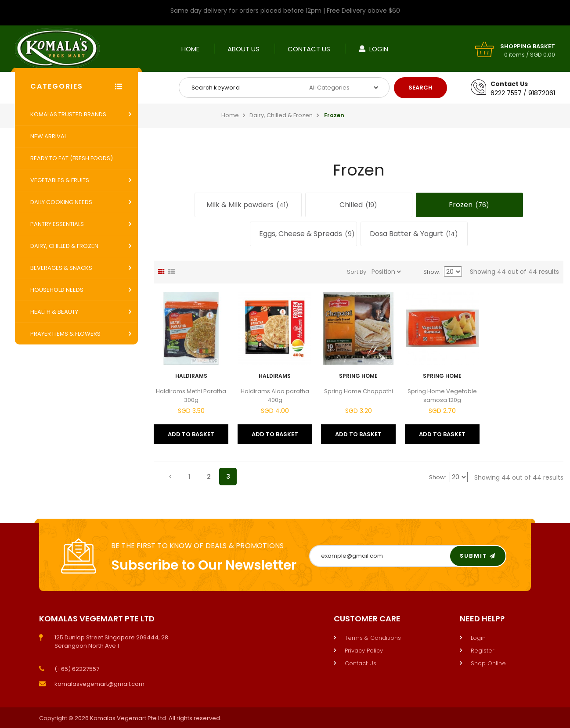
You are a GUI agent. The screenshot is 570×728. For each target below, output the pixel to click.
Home (190, 49)
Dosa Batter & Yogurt (414, 234)
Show (431, 272)
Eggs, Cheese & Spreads (307, 234)
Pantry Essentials (57, 224)
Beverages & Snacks (61, 268)
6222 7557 (506, 93)
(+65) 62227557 (77, 669)
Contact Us (309, 49)
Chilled (359, 205)
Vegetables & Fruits (60, 180)
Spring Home (358, 376)
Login (379, 49)
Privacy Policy (364, 651)
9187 (535, 93)
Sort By (357, 272)
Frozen (469, 205)
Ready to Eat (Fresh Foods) (72, 158)
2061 (548, 93)
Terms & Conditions (373, 638)
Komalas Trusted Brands (68, 114)
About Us (244, 49)
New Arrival (49, 136)
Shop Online (488, 663)
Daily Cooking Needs (61, 202)
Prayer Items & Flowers (65, 334)
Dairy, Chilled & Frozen (64, 246)
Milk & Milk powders (248, 205)
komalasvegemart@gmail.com (99, 684)
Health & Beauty (54, 312)
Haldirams (191, 376)
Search (420, 88)
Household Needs (57, 290)
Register (483, 651)
